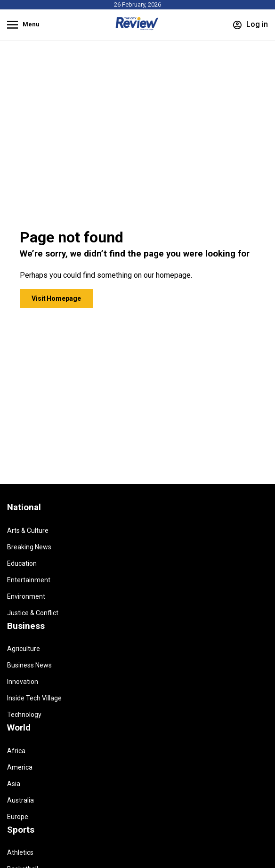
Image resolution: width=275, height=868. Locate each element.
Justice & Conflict (33, 613)
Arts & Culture (28, 530)
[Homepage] (137, 28)
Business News (29, 665)
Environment (26, 596)
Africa (16, 751)
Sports (21, 830)
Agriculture (24, 649)
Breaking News (29, 547)
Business (26, 626)
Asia (14, 784)
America (20, 767)
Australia (20, 800)
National (24, 507)
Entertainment (29, 580)
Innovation (23, 682)
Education (22, 563)
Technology (24, 715)
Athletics (20, 852)
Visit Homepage (56, 298)
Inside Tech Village (34, 698)
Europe (18, 817)
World (19, 728)
